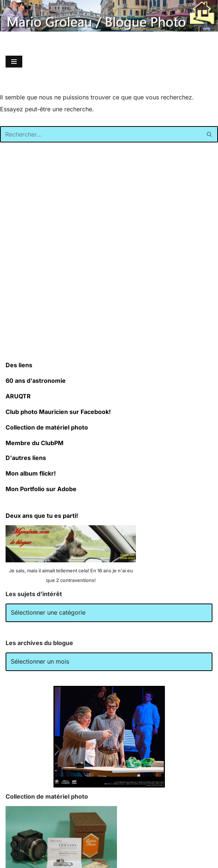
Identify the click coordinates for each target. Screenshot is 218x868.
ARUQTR (18, 396)
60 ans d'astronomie (36, 381)
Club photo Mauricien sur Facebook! (58, 412)
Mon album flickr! (31, 473)
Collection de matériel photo (47, 427)
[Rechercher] (101, 134)
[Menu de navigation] (14, 62)
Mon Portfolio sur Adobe (41, 489)
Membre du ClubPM (35, 443)
